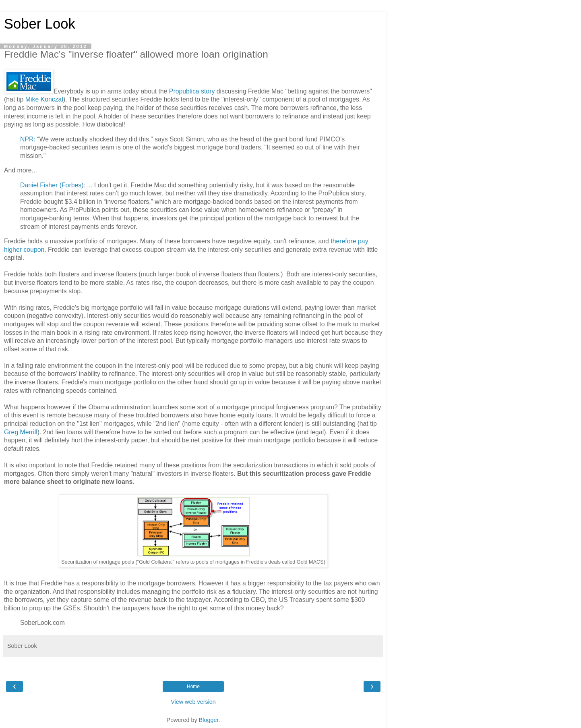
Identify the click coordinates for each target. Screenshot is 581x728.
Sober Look (40, 24)
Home (193, 687)
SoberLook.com (42, 623)
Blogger (209, 720)
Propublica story (192, 91)
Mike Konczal (44, 99)
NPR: (29, 139)
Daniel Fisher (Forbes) (52, 185)
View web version (193, 702)
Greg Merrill (21, 432)
